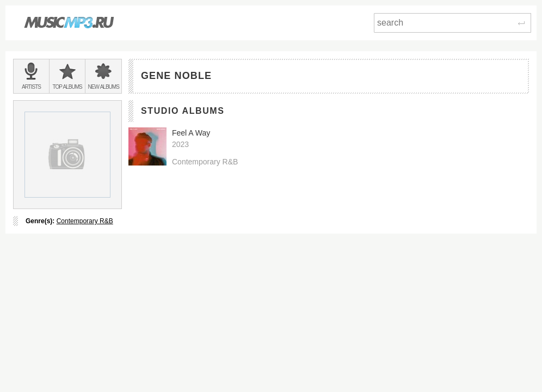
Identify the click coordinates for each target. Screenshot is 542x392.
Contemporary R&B (85, 221)
